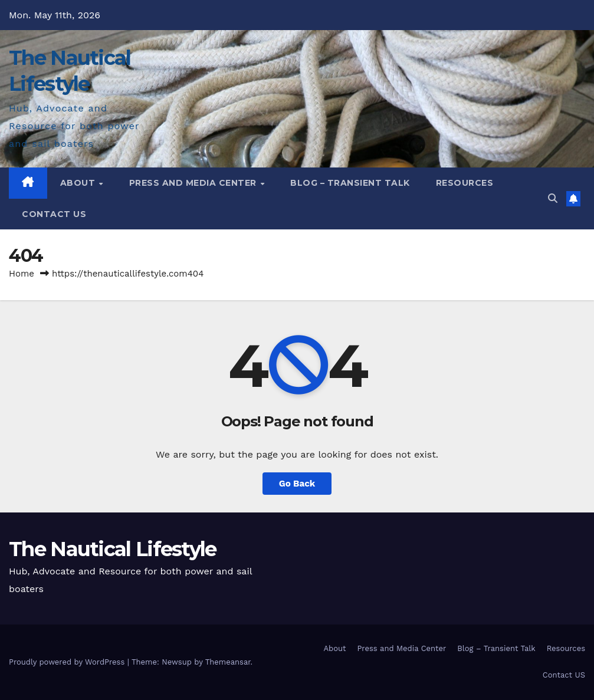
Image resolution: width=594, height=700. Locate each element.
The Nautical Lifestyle (113, 549)
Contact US (54, 214)
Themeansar (228, 662)
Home (22, 274)
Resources (465, 183)
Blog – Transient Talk (350, 183)
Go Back (297, 484)
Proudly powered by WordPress (68, 662)
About (79, 183)
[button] (553, 198)
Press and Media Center (194, 183)
